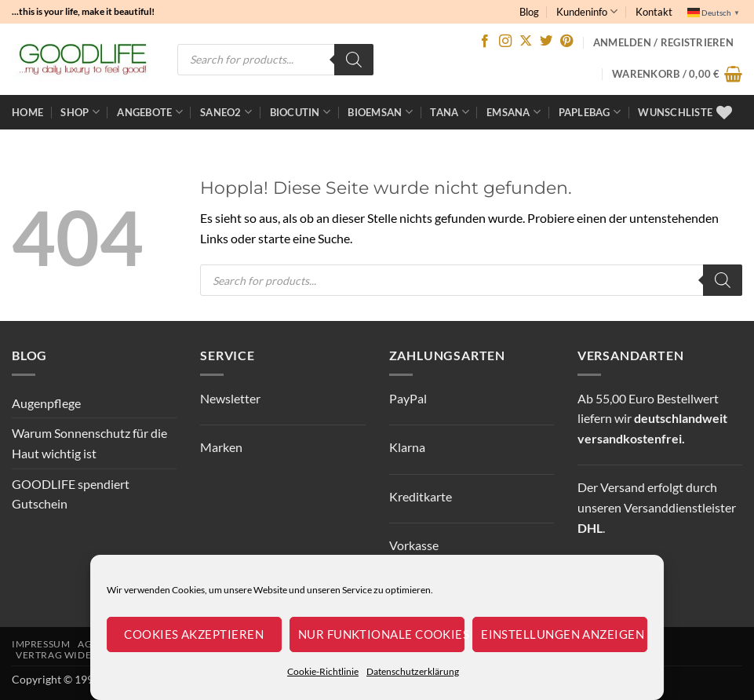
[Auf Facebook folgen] (485, 42)
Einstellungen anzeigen (563, 634)
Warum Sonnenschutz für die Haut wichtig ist (89, 443)
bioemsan (380, 112)
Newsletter (230, 398)
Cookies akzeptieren (194, 634)
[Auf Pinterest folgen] (566, 42)
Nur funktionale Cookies (381, 634)
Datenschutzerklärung (413, 671)
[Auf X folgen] (526, 42)
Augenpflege (46, 403)
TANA (449, 112)
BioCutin (301, 112)
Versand (623, 487)
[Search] (354, 60)
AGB (88, 644)
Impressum (41, 644)
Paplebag (590, 112)
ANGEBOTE (150, 112)
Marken (221, 447)
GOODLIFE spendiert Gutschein (71, 494)
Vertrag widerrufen (74, 655)
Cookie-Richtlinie (323, 671)
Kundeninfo (587, 11)
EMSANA (514, 112)
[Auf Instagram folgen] (505, 42)
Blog (529, 12)
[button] (677, 74)
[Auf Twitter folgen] (546, 42)
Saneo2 (226, 112)
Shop (80, 112)
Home (27, 112)
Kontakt (654, 12)
